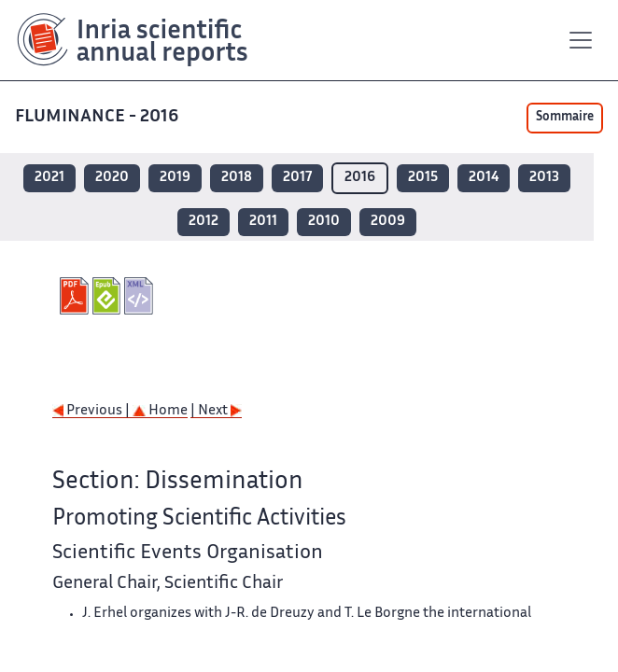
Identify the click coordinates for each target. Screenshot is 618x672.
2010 (324, 222)
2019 (175, 178)
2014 (484, 178)
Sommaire (565, 118)
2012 (204, 222)
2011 (263, 222)
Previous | (92, 411)
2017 (297, 178)
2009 (388, 222)
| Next (216, 411)
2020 (112, 178)
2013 (544, 178)
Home (160, 411)
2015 (423, 178)
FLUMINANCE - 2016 (98, 117)
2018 (237, 178)
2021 (49, 178)
